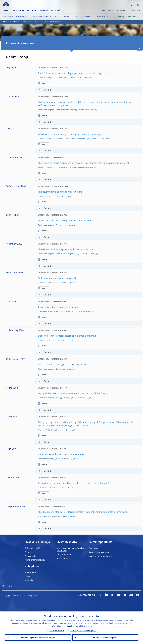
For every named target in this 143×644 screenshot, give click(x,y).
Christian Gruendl (63, 110)
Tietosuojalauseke (65, 554)
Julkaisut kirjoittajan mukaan (53, 22)
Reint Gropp (43, 78)
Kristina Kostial (44, 516)
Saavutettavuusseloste (99, 552)
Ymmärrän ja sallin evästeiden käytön (38, 637)
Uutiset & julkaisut (105, 17)
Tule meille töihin (33, 548)
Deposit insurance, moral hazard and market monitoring (67, 336)
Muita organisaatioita (35, 560)
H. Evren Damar (62, 78)
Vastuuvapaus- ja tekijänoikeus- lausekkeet (71, 549)
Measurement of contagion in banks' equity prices (64, 365)
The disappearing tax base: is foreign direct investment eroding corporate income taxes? (83, 512)
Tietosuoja (93, 548)
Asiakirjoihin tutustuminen (101, 556)
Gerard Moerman (62, 369)
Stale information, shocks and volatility (58, 278)
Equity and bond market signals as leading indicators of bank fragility (73, 393)
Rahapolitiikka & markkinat (15, 17)
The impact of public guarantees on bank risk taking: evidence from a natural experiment (83, 163)
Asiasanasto (30, 556)
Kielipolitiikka (63, 558)
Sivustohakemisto (10, 586)
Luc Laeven (102, 139)
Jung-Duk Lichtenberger (85, 254)
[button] (134, 5)
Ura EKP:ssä (135, 10)
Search (131, 5)
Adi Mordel (81, 78)
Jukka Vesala (43, 311)
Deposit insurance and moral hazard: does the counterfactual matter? (74, 483)
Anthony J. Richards (45, 430)
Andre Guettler (84, 110)
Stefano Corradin (62, 139)
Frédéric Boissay (62, 225)
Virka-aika (29, 580)
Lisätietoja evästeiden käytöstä (83, 630)
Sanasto (29, 552)
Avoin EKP (121, 10)
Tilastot (66, 17)
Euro (77, 17)
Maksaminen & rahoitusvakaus (44, 17)
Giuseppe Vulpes (62, 398)
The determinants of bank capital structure (60, 192)
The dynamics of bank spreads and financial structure (66, 249)
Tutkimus (88, 17)
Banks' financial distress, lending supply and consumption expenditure (74, 73)
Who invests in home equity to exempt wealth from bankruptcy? (71, 134)
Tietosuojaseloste (57, 630)
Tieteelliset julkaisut (31, 22)
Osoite (28, 576)
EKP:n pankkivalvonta (129, 17)
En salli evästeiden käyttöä (105, 637)
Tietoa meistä (107, 10)
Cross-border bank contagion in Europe (58, 307)
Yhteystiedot (31, 572)
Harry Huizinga (83, 139)
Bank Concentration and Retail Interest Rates (61, 454)
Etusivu (6, 22)
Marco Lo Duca (80, 311)
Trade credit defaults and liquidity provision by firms (65, 221)
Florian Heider (61, 196)
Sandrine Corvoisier (45, 459)
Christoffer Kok (62, 254)
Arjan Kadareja (62, 283)
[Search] (118, 4)
